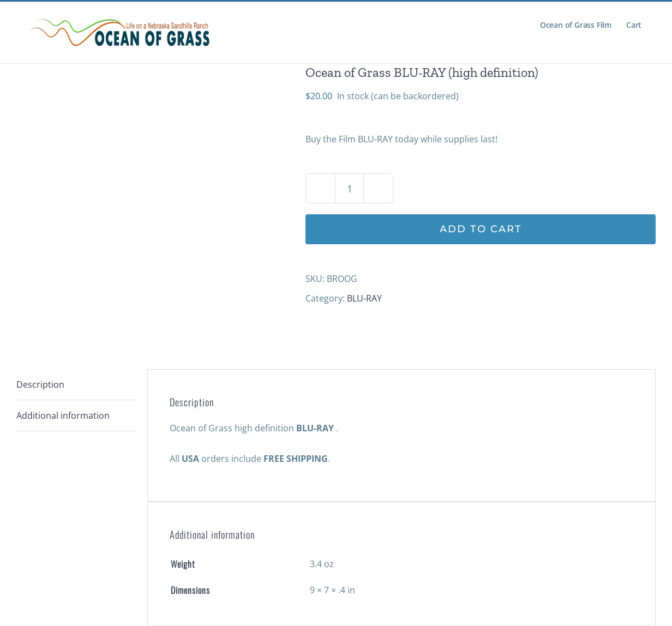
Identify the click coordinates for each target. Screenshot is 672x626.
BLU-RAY (364, 298)
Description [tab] (40, 384)
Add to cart (481, 229)
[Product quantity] (349, 188)
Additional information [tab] (63, 416)
